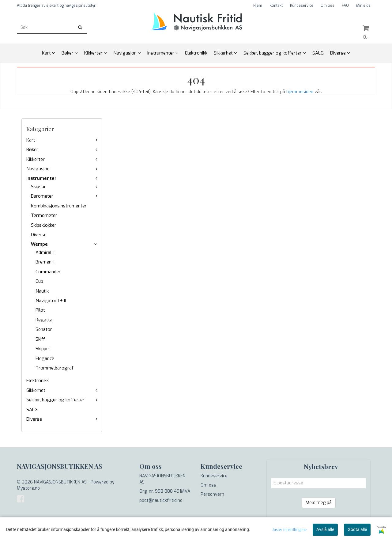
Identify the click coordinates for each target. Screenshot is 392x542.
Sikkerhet (36, 390)
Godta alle (357, 529)
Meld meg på (319, 503)
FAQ (345, 6)
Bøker (32, 150)
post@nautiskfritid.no (161, 500)
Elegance (45, 358)
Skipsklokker (44, 225)
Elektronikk (38, 381)
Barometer (42, 196)
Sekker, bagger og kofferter (55, 400)
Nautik (42, 291)
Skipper (43, 349)
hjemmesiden (300, 92)
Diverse (39, 235)
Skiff (40, 339)
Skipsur (38, 187)
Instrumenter (41, 178)
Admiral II (45, 252)
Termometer (44, 215)
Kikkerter (36, 159)
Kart (31, 140)
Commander (48, 272)
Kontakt (276, 6)
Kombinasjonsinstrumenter (59, 206)
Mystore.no (28, 488)
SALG (32, 410)
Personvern (212, 494)
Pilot (40, 310)
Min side (363, 6)
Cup (39, 281)
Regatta (44, 320)
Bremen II (45, 262)
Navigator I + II (51, 301)
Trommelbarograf (55, 368)
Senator (44, 329)
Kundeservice (302, 6)
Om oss (328, 6)
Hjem (258, 6)
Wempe (39, 244)
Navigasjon (38, 169)
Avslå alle (325, 529)
